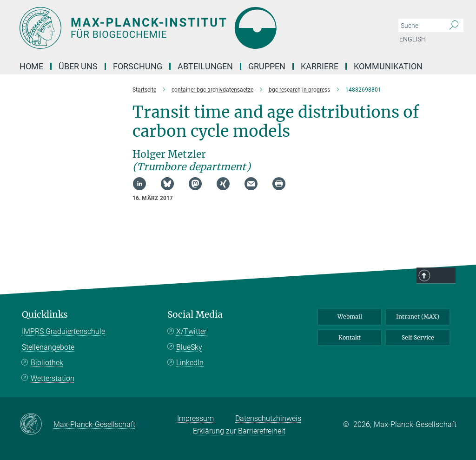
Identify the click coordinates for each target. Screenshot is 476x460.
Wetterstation (53, 378)
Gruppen (267, 66)
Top (443, 276)
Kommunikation (388, 66)
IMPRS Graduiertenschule (63, 331)
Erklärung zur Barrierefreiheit (239, 431)
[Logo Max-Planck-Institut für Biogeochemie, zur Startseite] (194, 28)
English (413, 39)
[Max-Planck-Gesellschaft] (36, 425)
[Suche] (454, 26)
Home (31, 66)
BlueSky (189, 347)
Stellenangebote (48, 347)
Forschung (138, 66)
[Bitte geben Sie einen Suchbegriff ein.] (420, 26)
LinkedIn (190, 363)
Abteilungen (205, 66)
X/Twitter (191, 331)
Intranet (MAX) (418, 317)
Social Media (195, 315)
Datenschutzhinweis (268, 418)
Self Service (418, 337)
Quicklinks (45, 315)
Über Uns (78, 66)
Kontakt (350, 337)
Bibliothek (47, 363)
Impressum (195, 418)
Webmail (350, 317)
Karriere (320, 66)
